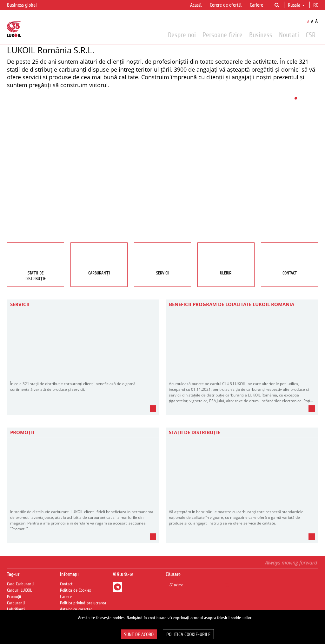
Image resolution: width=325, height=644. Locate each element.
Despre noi (182, 35)
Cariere (256, 5)
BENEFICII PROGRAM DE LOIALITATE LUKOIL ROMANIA (232, 304)
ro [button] (316, 5)
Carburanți (16, 603)
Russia (296, 5)
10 (310, 98)
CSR (311, 35)
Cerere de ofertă (226, 5)
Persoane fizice (222, 35)
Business (261, 35)
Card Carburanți (20, 584)
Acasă (196, 5)
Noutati (289, 35)
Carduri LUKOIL (20, 590)
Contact (66, 584)
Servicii (20, 304)
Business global (26, 5)
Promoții (14, 597)
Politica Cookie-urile (188, 634)
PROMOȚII (22, 432)
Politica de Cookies (76, 590)
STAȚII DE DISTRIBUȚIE (195, 432)
